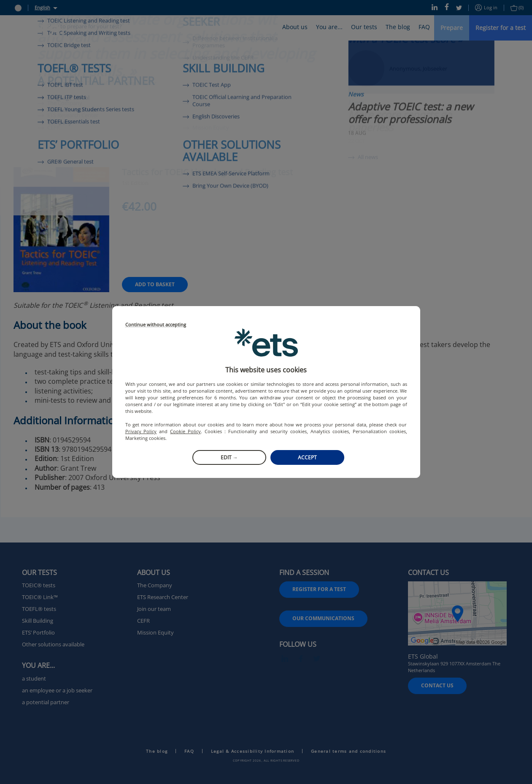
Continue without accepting (156, 325)
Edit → (229, 457)
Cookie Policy (185, 431)
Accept (307, 457)
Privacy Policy (141, 431)
